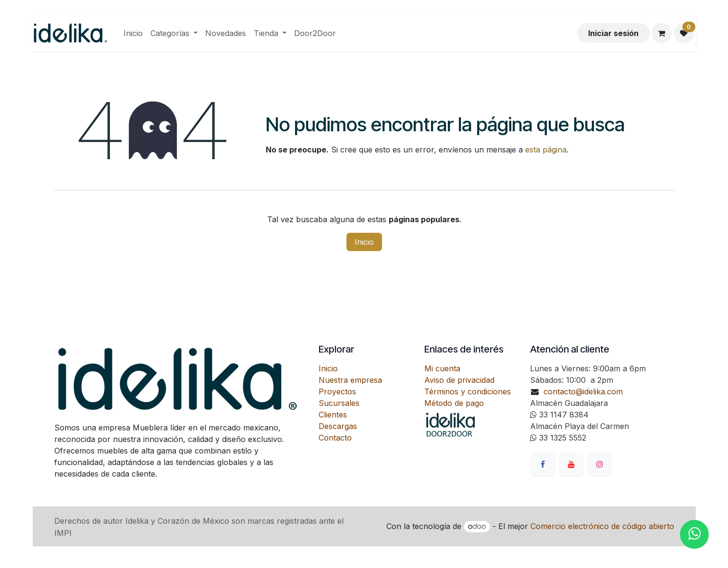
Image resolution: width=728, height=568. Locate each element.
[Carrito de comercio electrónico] (662, 33)
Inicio (364, 242)
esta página (546, 150)
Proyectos (337, 391)
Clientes (333, 415)
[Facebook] (543, 464)
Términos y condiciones (468, 391)
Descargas (338, 426)
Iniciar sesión (613, 33)
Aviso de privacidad (459, 380)
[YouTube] (571, 464)
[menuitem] (133, 33)
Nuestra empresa (350, 380)
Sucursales (339, 403)
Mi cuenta (442, 368)
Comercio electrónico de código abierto (602, 526)
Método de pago (454, 403)
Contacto (335, 438)
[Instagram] (600, 464)
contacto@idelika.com (583, 391)
